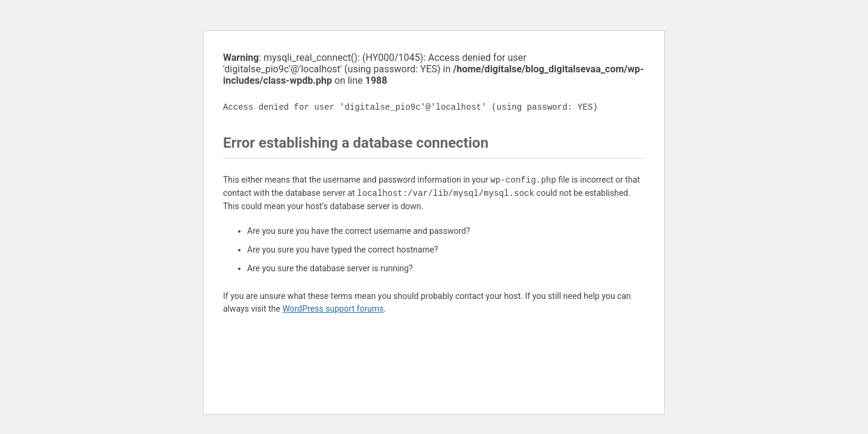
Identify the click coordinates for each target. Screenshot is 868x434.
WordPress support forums (333, 309)
